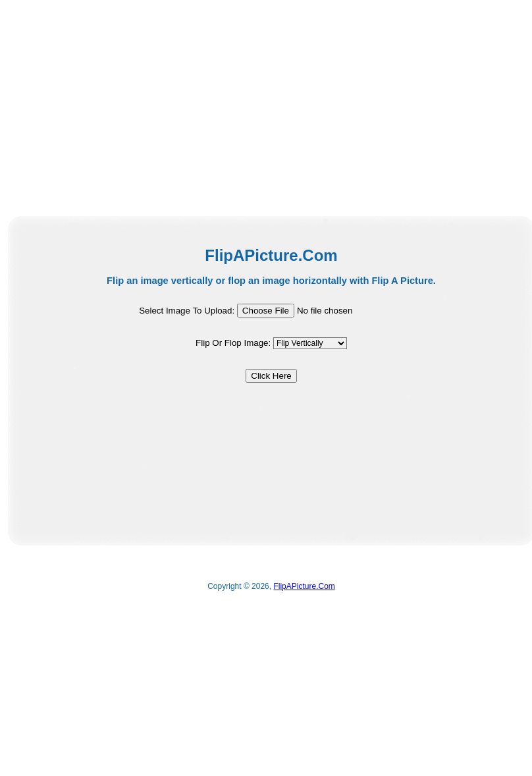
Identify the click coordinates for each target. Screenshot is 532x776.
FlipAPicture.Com (304, 586)
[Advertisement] (151, 105)
